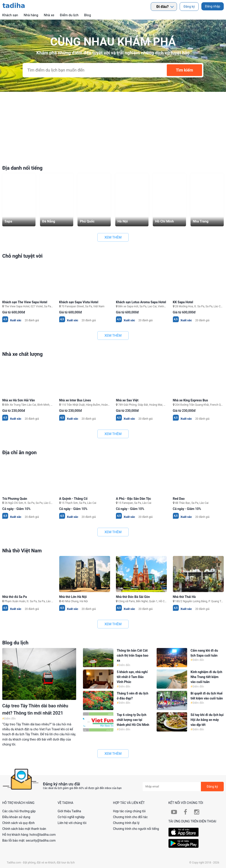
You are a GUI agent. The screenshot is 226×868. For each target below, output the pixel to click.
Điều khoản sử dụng (16, 817)
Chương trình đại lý (126, 823)
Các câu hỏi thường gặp (19, 811)
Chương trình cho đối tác (130, 817)
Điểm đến (9, 719)
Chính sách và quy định (18, 823)
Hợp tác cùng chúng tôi (129, 811)
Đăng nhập (213, 6)
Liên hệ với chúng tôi (72, 823)
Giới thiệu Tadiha (69, 811)
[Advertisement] (113, 126)
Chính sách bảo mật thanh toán (24, 829)
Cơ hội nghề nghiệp (71, 817)
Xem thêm (113, 237)
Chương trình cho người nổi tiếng (136, 829)
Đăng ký (189, 7)
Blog (87, 15)
